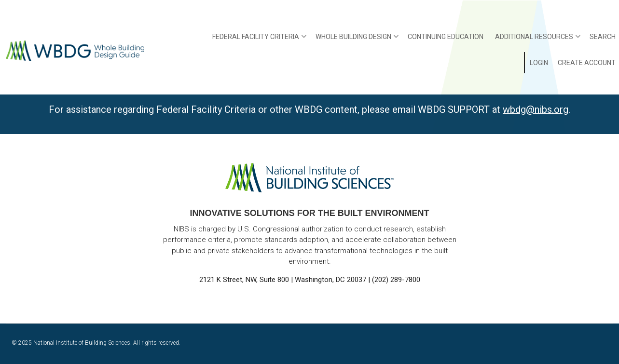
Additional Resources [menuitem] (538, 40)
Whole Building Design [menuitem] (357, 40)
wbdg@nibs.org (536, 109)
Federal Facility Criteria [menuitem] (259, 40)
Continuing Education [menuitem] (446, 37)
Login (539, 63)
